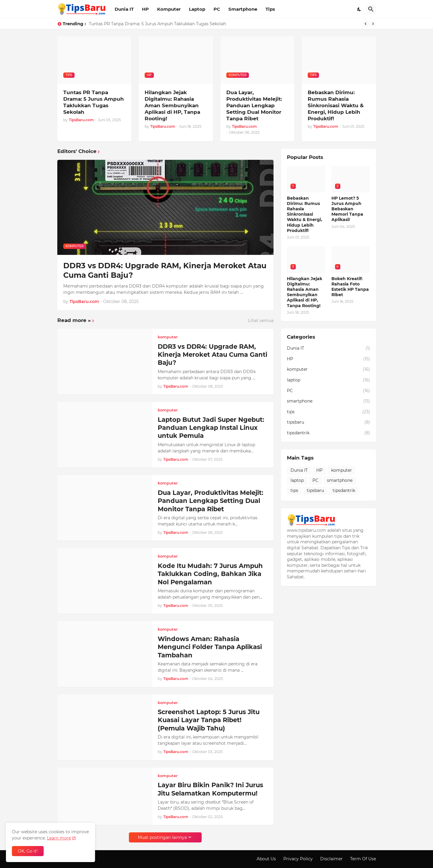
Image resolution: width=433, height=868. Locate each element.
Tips (270, 9)
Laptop (197, 9)
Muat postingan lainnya (162, 837)
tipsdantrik (328, 433)
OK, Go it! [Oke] (28, 851)
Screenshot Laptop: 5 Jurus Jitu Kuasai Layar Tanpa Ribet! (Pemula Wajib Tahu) (209, 720)
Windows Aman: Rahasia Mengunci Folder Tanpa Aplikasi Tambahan (210, 647)
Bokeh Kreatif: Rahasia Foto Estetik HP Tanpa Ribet (350, 287)
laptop (328, 380)
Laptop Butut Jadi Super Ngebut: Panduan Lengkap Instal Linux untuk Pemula (211, 428)
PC (217, 9)
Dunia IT (124, 9)
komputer (328, 370)
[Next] (373, 24)
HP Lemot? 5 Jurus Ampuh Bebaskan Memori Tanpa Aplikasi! (347, 209)
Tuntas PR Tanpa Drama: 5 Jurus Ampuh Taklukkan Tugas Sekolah (157, 24)
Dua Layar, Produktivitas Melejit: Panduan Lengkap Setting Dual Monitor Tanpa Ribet (254, 105)
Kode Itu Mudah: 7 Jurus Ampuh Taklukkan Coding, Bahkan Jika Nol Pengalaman (210, 574)
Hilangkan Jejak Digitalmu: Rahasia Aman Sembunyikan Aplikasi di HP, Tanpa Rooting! (172, 105)
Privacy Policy (298, 859)
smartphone (328, 401)
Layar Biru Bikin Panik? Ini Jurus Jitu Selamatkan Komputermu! (210, 789)
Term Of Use (363, 859)
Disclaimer (331, 859)
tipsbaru (328, 422)
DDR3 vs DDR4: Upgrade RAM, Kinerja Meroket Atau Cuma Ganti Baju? (165, 270)
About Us (266, 859)
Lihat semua (261, 321)
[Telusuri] (371, 9)
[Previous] (366, 24)
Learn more (59, 838)
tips (328, 412)
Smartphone (243, 9)
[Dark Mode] (359, 9)
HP (145, 9)
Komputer (169, 9)
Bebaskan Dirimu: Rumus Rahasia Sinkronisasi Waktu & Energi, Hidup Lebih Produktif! (336, 105)
